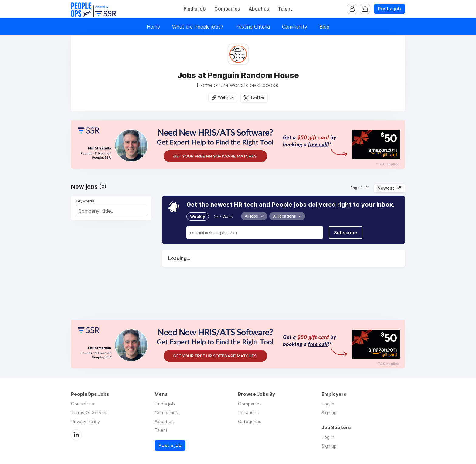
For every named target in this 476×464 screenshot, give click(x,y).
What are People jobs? (198, 27)
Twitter (257, 97)
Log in (328, 404)
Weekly (198, 216)
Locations (248, 413)
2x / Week (223, 216)
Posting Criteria (253, 27)
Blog (324, 27)
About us (259, 9)
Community (295, 27)
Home (153, 27)
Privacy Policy (85, 421)
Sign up (329, 413)
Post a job (389, 9)
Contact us (83, 404)
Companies (227, 9)
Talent (285, 9)
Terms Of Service (89, 413)
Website (226, 97)
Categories (250, 421)
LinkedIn (76, 435)
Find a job (195, 9)
